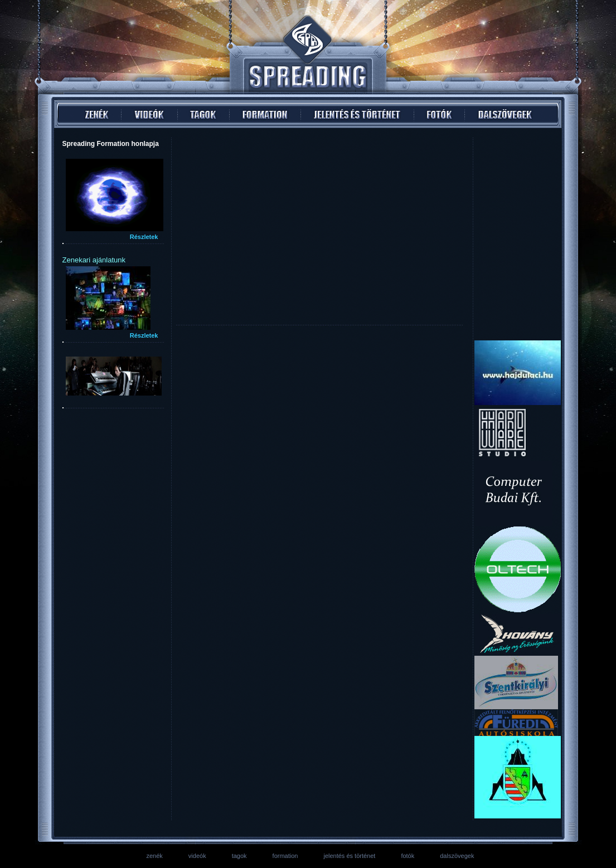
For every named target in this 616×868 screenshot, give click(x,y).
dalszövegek (457, 856)
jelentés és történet (349, 856)
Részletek (144, 237)
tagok (239, 856)
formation (285, 856)
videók (197, 856)
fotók (408, 856)
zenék (155, 856)
